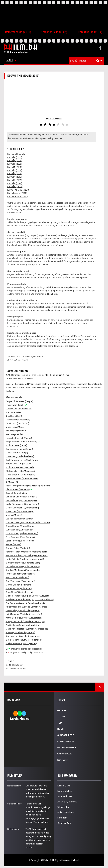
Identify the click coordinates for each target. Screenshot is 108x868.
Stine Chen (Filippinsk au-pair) (20, 592)
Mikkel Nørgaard (20, 384)
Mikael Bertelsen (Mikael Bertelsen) (23, 478)
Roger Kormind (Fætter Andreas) (21, 442)
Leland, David (64, 786)
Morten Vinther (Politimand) (19, 588)
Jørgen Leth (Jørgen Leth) (18, 464)
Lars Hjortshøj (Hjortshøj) (18, 420)
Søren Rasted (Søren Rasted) (20, 541)
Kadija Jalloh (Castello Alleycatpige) (23, 636)
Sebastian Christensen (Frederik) (21, 497)
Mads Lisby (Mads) (15, 427)
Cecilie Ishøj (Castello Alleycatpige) (23, 610)
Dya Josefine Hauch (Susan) (19, 449)
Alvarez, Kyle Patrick (67, 802)
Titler (61, 717)
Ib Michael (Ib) (13, 482)
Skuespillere (66, 735)
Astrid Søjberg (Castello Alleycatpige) (24, 618)
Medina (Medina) (14, 515)
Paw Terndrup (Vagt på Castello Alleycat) (25, 603)
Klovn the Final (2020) (18, 196)
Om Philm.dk (65, 754)
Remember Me (14, 786)
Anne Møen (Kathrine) (16, 431)
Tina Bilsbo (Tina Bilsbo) (17, 423)
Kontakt (63, 760)
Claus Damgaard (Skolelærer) (20, 456)
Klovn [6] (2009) (15, 174)
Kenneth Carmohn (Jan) (17, 493)
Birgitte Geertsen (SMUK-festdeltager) (24, 640)
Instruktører (66, 741)
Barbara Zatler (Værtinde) (18, 548)
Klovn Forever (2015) (17, 193)
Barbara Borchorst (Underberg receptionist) (27, 555)
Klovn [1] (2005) (15, 157)
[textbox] (87, 61)
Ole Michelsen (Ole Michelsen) (20, 471)
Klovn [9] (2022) (15, 183)
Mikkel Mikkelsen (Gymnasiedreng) (23, 508)
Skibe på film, (56, 375)
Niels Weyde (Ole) (14, 434)
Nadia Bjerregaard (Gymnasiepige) (22, 504)
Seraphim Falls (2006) (54, 32)
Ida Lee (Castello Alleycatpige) (20, 632)
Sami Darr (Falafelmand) (17, 577)
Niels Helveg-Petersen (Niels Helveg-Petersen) (28, 486)
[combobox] (87, 61)
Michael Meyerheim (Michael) (20, 467)
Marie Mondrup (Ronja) (17, 453)
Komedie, (26, 375)
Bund (61, 729)
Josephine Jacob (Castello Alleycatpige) (25, 621)
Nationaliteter (67, 748)
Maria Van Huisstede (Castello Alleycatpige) (27, 629)
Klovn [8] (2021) (15, 180)
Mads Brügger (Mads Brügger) (20, 475)
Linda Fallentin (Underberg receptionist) (25, 559)
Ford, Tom (62, 818)
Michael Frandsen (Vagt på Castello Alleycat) (27, 596)
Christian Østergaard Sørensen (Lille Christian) (28, 522)
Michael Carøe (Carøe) (16, 445)
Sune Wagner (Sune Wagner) (20, 530)
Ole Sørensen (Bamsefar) (18, 489)
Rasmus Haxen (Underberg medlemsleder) (26, 552)
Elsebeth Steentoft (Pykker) (19, 438)
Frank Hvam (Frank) (15, 405)
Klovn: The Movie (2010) (19, 190)
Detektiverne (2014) (90, 32)
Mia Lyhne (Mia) (13, 412)
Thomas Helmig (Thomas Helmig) (22, 533)
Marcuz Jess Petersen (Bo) (19, 409)
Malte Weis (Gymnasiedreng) (20, 511)
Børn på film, (43, 375)
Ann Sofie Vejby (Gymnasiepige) (21, 500)
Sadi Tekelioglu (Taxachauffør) (20, 581)
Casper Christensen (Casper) (19, 401)
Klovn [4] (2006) (15, 167)
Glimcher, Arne (64, 823)
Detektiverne (13, 829)
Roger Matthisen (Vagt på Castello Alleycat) (27, 607)
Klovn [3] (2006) (15, 164)
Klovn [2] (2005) (15, 161)
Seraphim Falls (14, 804)
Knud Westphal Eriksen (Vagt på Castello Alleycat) (30, 599)
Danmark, (16, 375)
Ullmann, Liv (63, 807)
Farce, (34, 375)
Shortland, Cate (65, 796)
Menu (11, 60)
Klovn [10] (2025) (15, 187)
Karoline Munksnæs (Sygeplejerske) (23, 570)
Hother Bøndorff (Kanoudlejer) (20, 574)
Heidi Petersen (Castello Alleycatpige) (24, 614)
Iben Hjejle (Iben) (14, 416)
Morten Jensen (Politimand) (19, 585)
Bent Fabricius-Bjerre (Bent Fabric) (22, 460)
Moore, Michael (65, 791)
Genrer (62, 710)
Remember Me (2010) (18, 32)
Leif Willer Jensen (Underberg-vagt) (23, 566)
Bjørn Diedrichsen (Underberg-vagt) (23, 563)
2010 (8, 375)
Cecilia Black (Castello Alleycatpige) (23, 625)
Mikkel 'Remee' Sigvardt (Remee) (22, 643)
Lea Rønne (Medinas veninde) (20, 519)
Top (60, 723)
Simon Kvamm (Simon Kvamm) (21, 526)
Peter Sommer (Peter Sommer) (20, 537)
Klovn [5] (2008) (15, 170)
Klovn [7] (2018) (15, 177)
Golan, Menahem (66, 812)
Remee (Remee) (13, 544)
